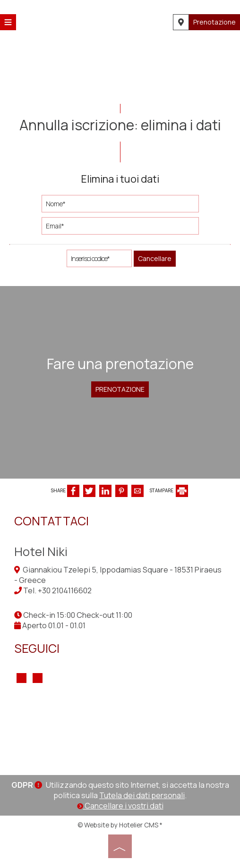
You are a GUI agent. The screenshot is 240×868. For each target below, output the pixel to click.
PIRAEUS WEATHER (120, 730)
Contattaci (51, 521)
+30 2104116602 (65, 590)
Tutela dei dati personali (142, 795)
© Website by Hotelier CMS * (120, 825)
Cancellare (155, 258)
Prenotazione (214, 22)
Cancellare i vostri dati (120, 806)
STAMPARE (169, 490)
